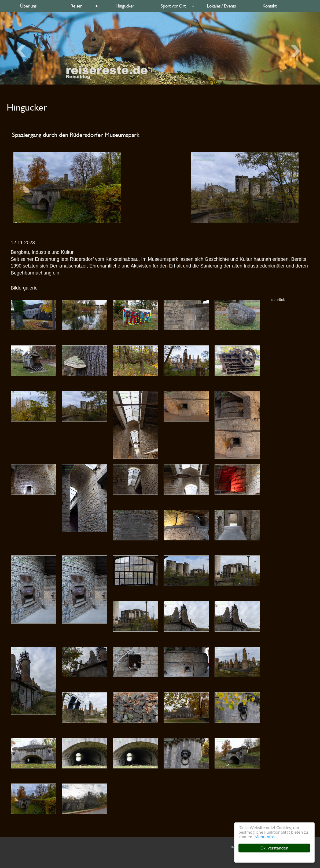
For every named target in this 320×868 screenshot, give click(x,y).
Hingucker (125, 6)
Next (23, 51)
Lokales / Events (221, 6)
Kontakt (270, 6)
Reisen (76, 6)
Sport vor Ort (173, 6)
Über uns (28, 6)
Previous (297, 51)
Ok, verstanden (274, 848)
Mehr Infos (265, 837)
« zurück (278, 300)
